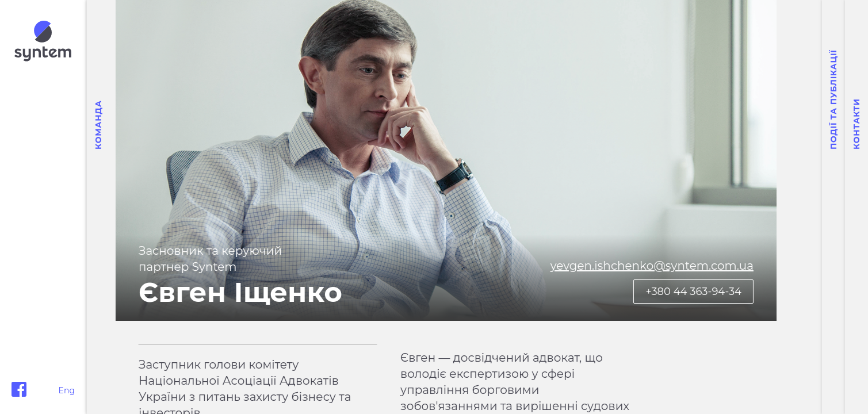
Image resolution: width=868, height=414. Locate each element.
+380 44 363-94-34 (739, 292)
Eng (67, 390)
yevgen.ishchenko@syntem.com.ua (697, 266)
